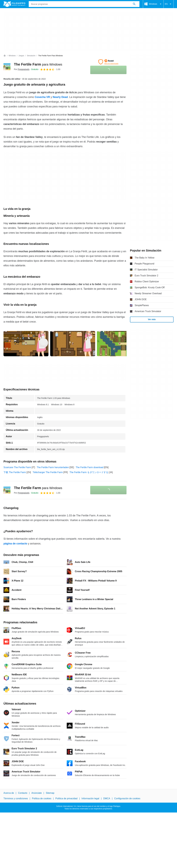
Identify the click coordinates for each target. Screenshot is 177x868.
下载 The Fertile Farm (15, 472)
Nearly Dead (60, 97)
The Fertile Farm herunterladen (53, 467)
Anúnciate (36, 793)
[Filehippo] (14, 4)
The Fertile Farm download (90, 467)
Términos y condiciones (16, 798)
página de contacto (15, 544)
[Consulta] (84, 4)
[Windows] (12, 56)
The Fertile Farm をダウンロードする (89, 472)
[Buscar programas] (134, 4)
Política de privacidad (66, 798)
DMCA (107, 798)
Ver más (152, 319)
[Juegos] (21, 56)
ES (169, 4)
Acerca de (9, 793)
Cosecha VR (42, 97)
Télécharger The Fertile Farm (48, 472)
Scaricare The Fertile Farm (17, 467)
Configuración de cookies (127, 798)
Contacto (23, 793)
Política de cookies (42, 798)
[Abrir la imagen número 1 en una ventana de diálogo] (73, 344)
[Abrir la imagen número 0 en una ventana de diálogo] (26, 344)
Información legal (90, 798)
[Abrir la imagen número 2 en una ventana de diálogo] (119, 344)
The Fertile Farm (38, 64)
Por (22, 69)
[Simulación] (31, 56)
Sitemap (50, 793)
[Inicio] (5, 56)
